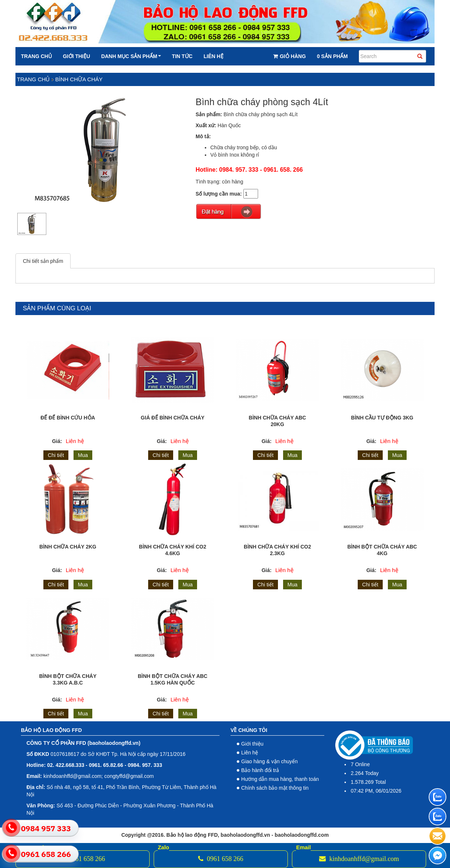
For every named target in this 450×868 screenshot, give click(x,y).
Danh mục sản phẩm (131, 56)
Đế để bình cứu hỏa (68, 418)
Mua (83, 455)
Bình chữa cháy (79, 79)
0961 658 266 (83, 859)
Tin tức (182, 56)
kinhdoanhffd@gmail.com (359, 859)
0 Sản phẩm (332, 56)
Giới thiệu (76, 56)
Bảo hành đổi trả (260, 770)
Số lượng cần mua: (219, 194)
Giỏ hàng (290, 56)
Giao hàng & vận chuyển (269, 761)
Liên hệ (214, 56)
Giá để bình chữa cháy (173, 418)
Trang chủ (36, 56)
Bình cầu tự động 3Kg (382, 418)
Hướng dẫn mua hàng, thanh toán (280, 779)
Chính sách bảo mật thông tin (275, 788)
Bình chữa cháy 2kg (68, 547)
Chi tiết (56, 455)
